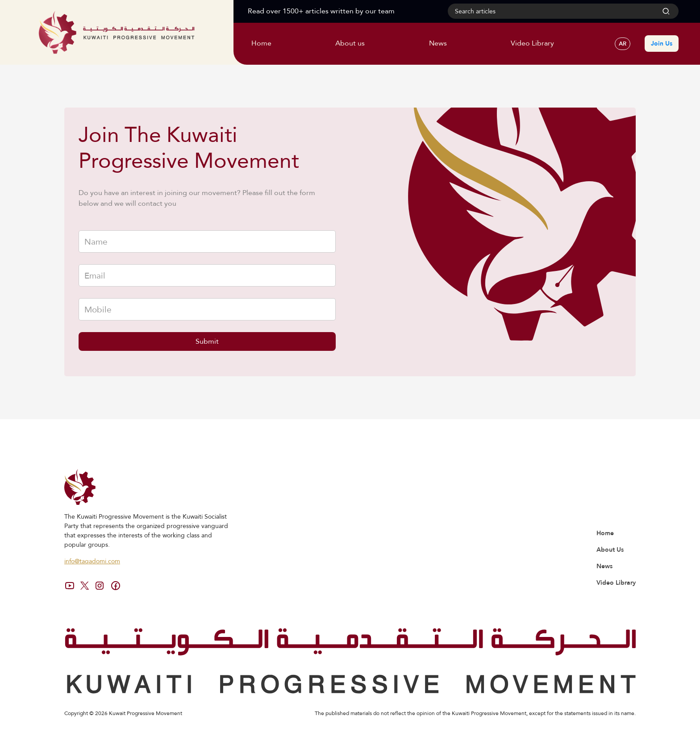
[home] (117, 32)
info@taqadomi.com (92, 561)
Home (605, 533)
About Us (610, 549)
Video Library (616, 582)
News (604, 566)
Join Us (662, 43)
